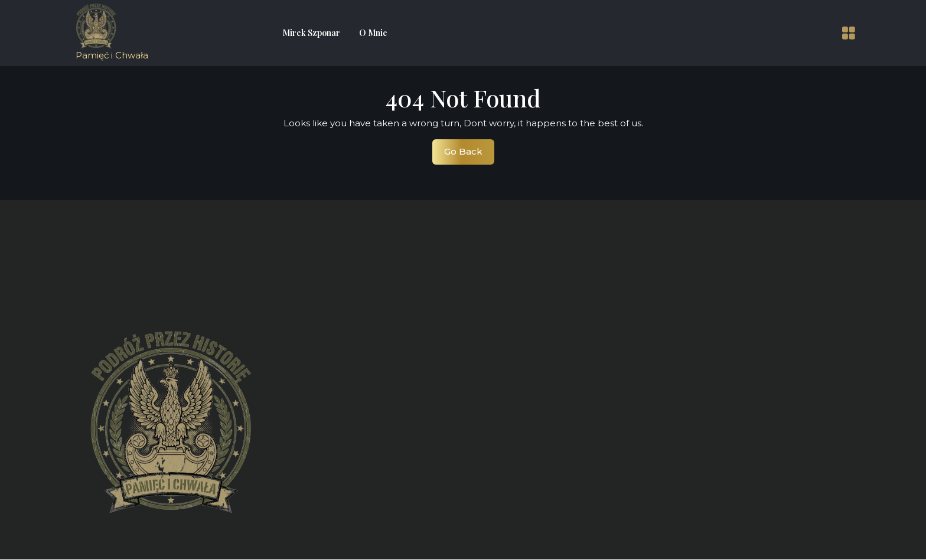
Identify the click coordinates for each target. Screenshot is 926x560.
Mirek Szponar (311, 33)
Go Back (469, 155)
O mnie (373, 33)
